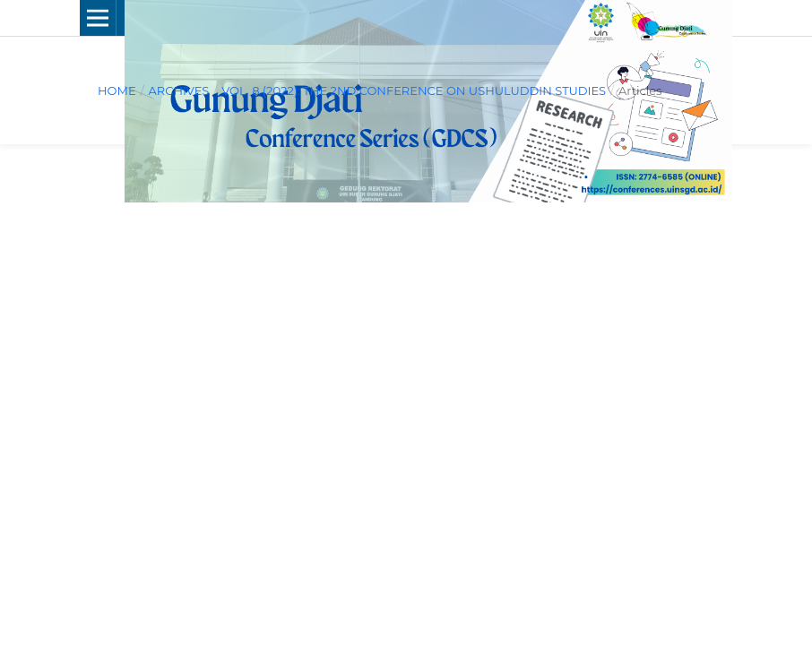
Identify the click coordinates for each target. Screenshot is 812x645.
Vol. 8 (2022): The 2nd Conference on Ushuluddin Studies (414, 90)
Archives (178, 90)
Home (117, 90)
